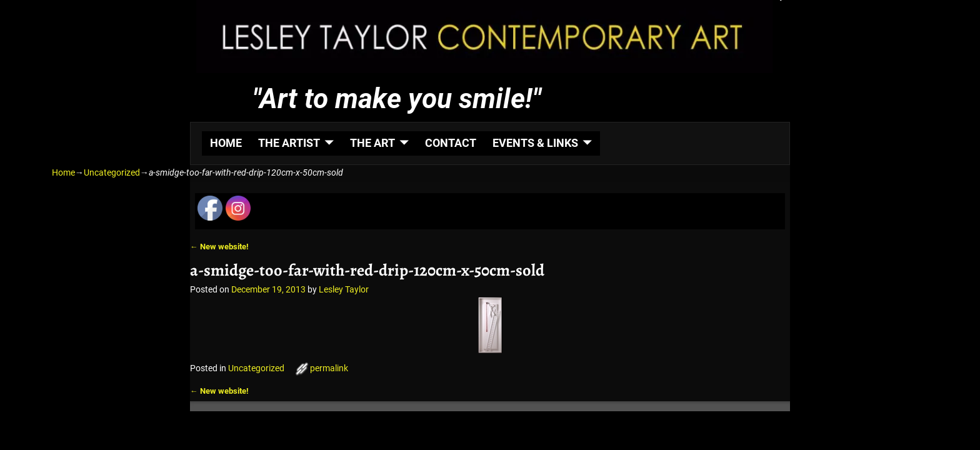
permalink (329, 368)
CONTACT (451, 143)
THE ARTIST (289, 143)
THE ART (372, 143)
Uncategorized (112, 172)
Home (63, 172)
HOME (226, 143)
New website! (219, 247)
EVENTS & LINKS (535, 143)
